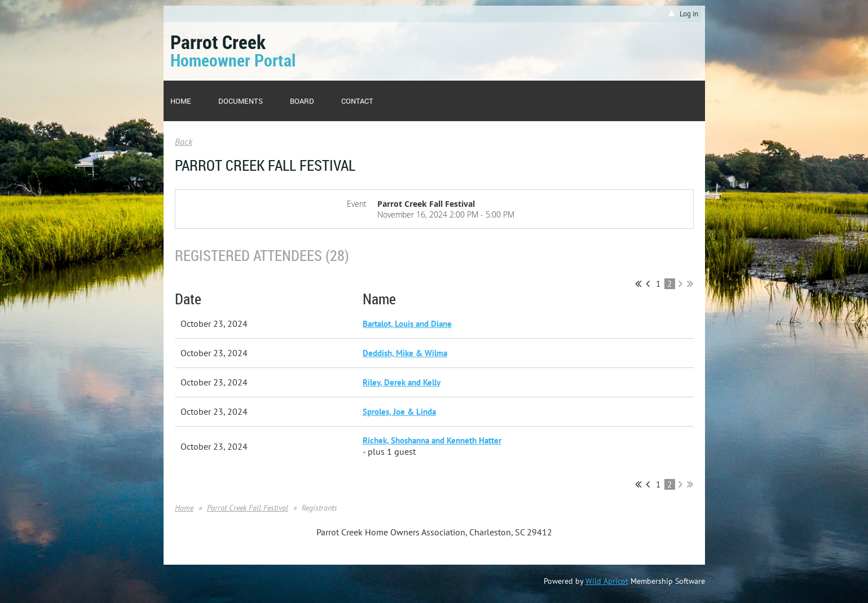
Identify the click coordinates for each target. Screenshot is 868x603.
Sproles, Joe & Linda (399, 412)
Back (184, 141)
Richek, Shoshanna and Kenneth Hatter (432, 440)
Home (184, 508)
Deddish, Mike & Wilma (405, 353)
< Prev (648, 283)
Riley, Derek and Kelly (402, 382)
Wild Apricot (607, 581)
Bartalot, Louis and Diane (407, 324)
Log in (689, 14)
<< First (638, 283)
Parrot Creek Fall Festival (248, 508)
